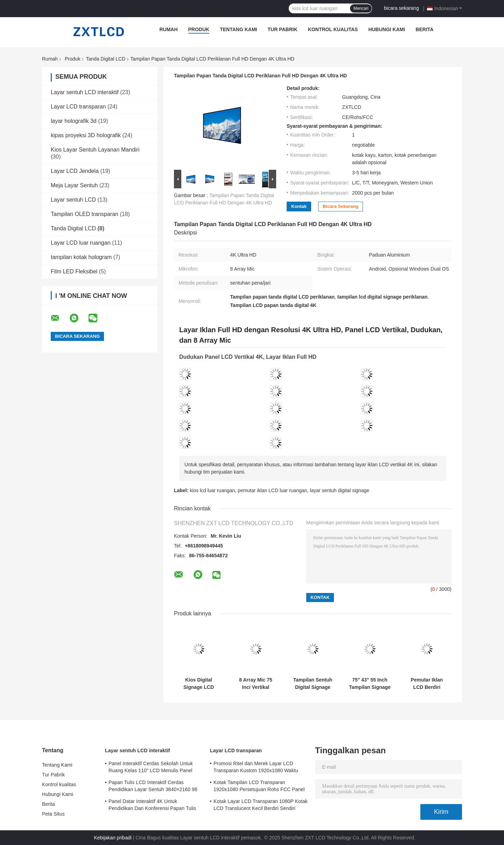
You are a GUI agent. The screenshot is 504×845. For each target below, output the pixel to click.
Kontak (299, 206)
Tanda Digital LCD (106, 59)
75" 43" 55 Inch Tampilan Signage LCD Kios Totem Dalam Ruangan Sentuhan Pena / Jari (370, 684)
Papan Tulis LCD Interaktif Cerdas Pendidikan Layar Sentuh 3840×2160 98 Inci (153, 787)
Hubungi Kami (387, 29)
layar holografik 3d (74, 121)
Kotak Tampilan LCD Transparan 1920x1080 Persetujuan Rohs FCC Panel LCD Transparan (259, 787)
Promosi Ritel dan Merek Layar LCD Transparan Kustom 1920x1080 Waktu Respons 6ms (256, 768)
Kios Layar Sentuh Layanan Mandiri (95, 150)
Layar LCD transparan (78, 107)
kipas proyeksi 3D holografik (86, 135)
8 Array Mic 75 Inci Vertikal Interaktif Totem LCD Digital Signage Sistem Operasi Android (256, 684)
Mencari (361, 8)
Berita (424, 29)
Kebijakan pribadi (113, 838)
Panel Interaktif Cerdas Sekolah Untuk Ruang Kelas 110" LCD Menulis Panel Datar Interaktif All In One (151, 768)
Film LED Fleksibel (74, 271)
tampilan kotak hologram (81, 257)
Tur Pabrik (283, 29)
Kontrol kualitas (333, 29)
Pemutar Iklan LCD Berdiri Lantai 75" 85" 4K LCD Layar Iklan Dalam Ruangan (427, 684)
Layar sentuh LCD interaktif (85, 92)
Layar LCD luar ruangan (81, 243)
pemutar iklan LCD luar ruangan (272, 490)
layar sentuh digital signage (339, 490)
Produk (199, 29)
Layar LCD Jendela (75, 171)
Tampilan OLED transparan (85, 214)
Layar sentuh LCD (73, 200)
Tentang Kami (238, 29)
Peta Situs (53, 814)
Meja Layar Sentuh (74, 185)
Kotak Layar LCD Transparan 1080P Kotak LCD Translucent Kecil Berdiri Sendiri (261, 805)
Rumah (168, 29)
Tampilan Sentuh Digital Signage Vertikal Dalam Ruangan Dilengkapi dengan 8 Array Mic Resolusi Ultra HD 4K (313, 684)
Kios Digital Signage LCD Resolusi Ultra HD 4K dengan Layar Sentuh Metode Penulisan (198, 684)
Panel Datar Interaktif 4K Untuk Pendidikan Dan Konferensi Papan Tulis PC (152, 806)
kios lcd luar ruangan (212, 490)
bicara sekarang (401, 8)
